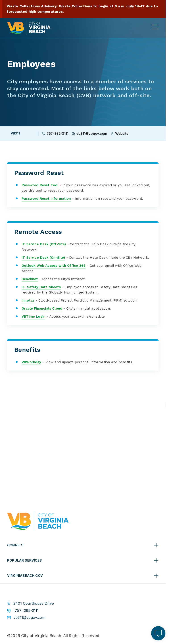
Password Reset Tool (40, 185)
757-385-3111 (55, 133)
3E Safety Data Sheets (41, 287)
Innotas (28, 300)
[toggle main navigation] (155, 27)
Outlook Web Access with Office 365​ (54, 266)
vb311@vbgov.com (90, 133)
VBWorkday (31, 362)
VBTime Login (33, 317)
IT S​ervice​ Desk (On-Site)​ (43, 258)
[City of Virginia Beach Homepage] (29, 28)
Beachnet (30, 279)
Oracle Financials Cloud (42, 308)
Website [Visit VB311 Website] (120, 133)
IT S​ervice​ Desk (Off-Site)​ (44, 244)
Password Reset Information (46, 199)
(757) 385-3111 (26, 610)
